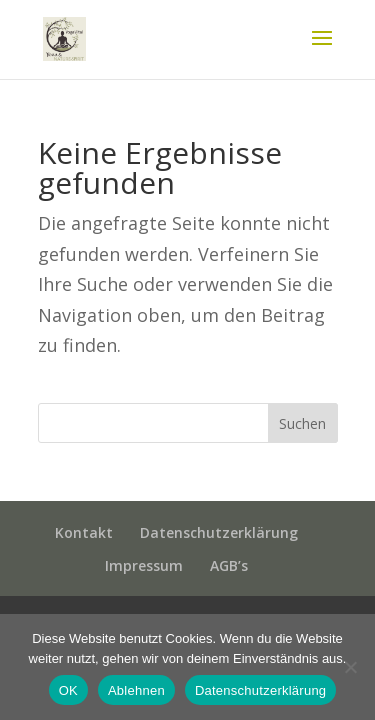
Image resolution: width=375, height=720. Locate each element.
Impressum (144, 565)
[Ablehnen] (350, 667)
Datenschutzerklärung (219, 532)
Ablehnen (136, 690)
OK (68, 690)
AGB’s (229, 565)
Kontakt (84, 532)
